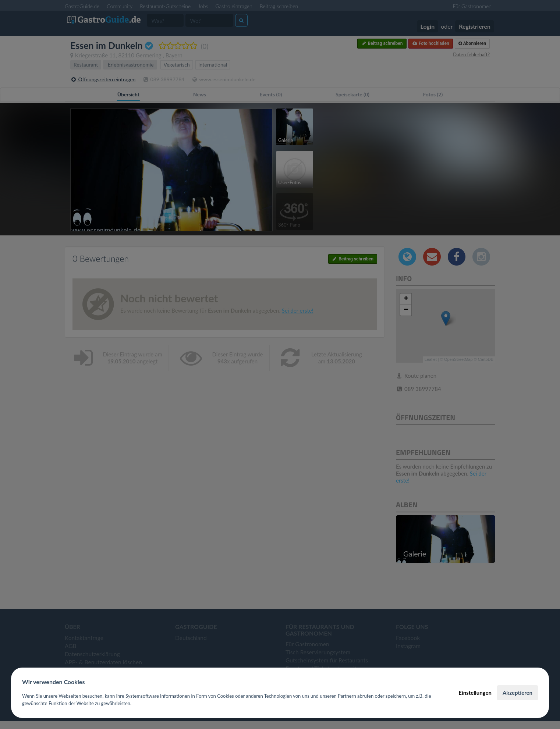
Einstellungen (475, 693)
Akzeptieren (518, 693)
